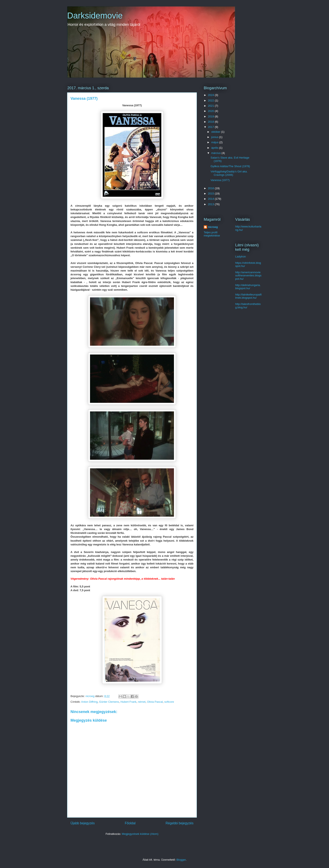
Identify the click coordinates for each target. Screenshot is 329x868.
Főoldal (130, 823)
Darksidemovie (95, 16)
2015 (211, 194)
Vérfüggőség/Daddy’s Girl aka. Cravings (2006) (229, 173)
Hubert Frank (128, 702)
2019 (211, 116)
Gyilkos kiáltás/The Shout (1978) (230, 166)
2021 (211, 106)
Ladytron (241, 257)
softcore (169, 702)
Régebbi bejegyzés (180, 823)
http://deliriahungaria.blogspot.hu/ (248, 287)
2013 (211, 204)
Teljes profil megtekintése (212, 234)
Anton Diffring (89, 702)
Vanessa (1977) (220, 180)
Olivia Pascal (155, 702)
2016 (211, 188)
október (216, 132)
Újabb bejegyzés (83, 823)
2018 (211, 122)
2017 (211, 127)
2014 (211, 199)
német (142, 702)
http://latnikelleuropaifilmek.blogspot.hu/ (248, 296)
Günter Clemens (109, 702)
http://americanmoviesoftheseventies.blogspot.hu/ (248, 276)
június (215, 137)
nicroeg (213, 227)
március (216, 153)
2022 (211, 100)
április (215, 148)
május (215, 142)
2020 (211, 111)
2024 (211, 95)
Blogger (181, 860)
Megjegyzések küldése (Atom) (140, 834)
